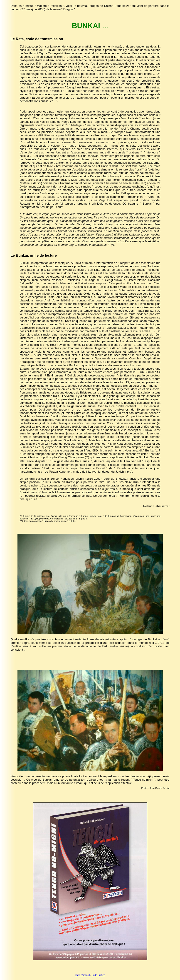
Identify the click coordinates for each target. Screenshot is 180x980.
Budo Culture (98, 975)
